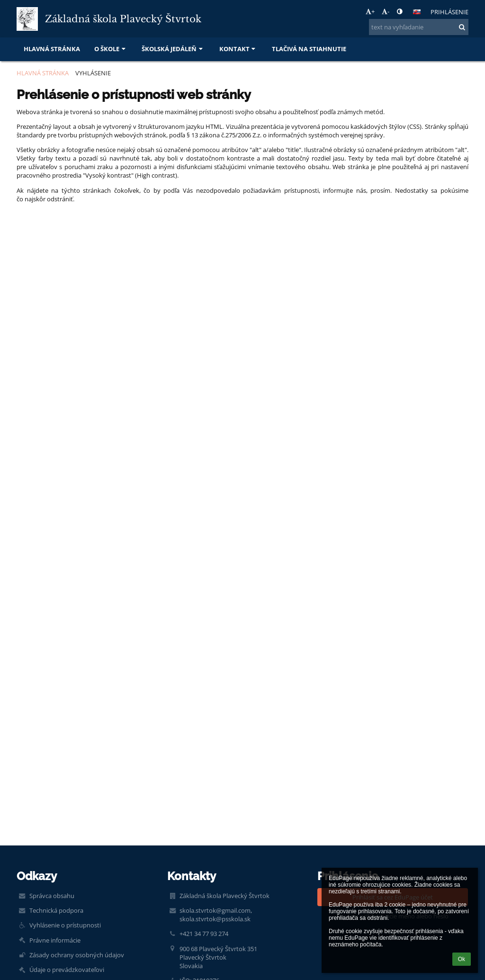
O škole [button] (111, 49)
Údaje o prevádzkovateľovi (67, 970)
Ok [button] (462, 959)
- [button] (386, 11)
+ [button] (370, 11)
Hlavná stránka (43, 73)
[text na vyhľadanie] (419, 27)
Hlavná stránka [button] (52, 49)
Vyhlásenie (93, 73)
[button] (417, 12)
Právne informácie (55, 940)
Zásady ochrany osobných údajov (77, 955)
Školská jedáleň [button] (173, 49)
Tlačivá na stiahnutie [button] (309, 49)
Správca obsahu (52, 896)
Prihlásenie (449, 12)
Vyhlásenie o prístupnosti (65, 925)
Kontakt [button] (238, 49)
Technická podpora (56, 910)
